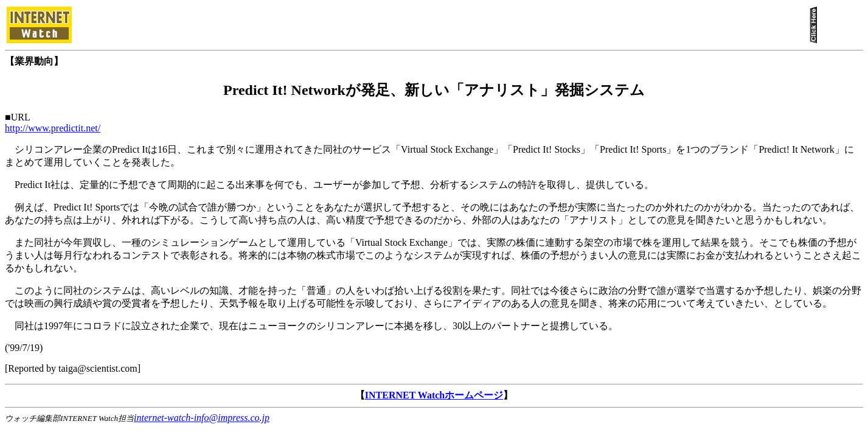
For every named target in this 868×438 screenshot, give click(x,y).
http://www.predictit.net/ (53, 128)
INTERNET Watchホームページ (434, 395)
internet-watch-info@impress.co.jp (202, 418)
